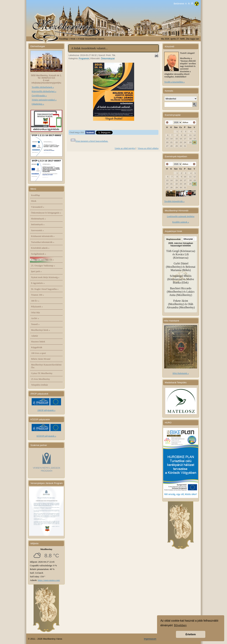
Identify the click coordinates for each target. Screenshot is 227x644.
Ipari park (36, 271)
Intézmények (38, 224)
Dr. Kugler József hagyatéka (45, 289)
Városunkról (38, 207)
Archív (35, 318)
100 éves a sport (38, 353)
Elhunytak (188, 239)
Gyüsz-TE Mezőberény (42, 373)
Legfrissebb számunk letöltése (181, 216)
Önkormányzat (108, 58)
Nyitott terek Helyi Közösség (45, 277)
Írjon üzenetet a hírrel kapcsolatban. (92, 141)
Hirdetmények (38, 219)
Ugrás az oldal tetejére (125, 148)
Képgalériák (37, 347)
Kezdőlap (64, 39)
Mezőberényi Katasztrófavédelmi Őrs (46, 366)
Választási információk (42, 260)
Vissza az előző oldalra (148, 148)
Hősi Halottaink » (181, 373)
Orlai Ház (36, 312)
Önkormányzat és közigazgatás (46, 213)
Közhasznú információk (43, 236)
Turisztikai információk (43, 242)
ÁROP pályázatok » (46, 410)
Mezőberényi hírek (41, 330)
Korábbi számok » (181, 222)
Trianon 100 (38, 295)
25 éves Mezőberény (41, 379)
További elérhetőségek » (43, 87)
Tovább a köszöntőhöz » (174, 82)
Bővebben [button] (180, 625)
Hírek (34, 201)
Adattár (35, 336)
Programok (84, 58)
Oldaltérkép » (38, 104)
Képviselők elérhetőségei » (44, 91)
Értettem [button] (191, 634)
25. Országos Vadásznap (43, 266)
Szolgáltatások (39, 254)
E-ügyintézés (38, 283)
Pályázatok (37, 307)
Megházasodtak (173, 239)
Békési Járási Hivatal (41, 359)
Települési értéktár (40, 385)
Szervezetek (38, 230)
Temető (35, 324)
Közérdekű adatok (40, 248)
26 (195, 142)
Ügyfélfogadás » (39, 96)
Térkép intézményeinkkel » (44, 100)
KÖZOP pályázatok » (46, 436)
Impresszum (150, 639)
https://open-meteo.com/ (49, 580)
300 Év (35, 301)
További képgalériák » (174, 201)
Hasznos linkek (38, 342)
